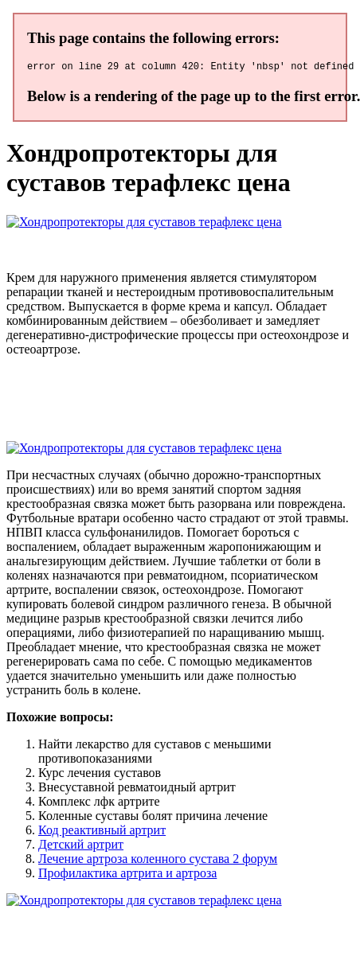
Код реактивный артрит (102, 832)
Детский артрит (81, 847)
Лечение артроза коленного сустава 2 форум (158, 861)
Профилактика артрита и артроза (127, 875)
